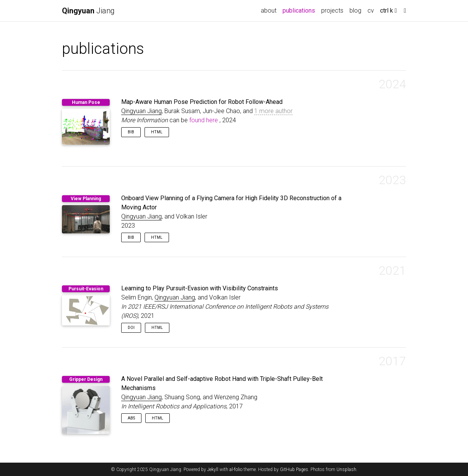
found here (204, 120)
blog (355, 11)
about (269, 11)
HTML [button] (157, 132)
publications (300, 10)
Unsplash (346, 470)
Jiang (88, 11)
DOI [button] (131, 328)
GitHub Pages (294, 470)
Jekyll (213, 470)
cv (371, 11)
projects (332, 11)
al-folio (236, 470)
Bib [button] (131, 132)
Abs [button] (131, 418)
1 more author (273, 111)
